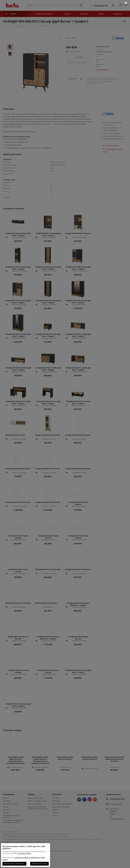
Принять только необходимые (14, 864)
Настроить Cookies (24, 853)
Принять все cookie (39, 864)
